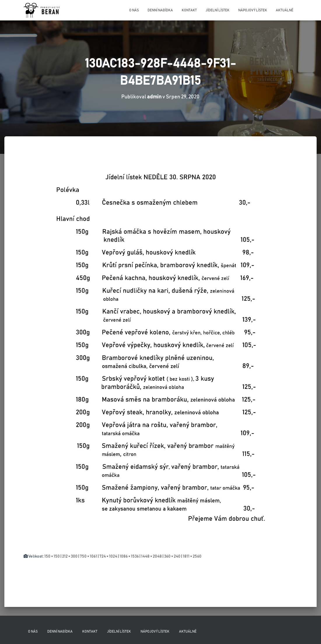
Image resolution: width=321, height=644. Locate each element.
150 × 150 (52, 556)
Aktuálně (285, 10)
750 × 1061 (88, 556)
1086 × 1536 (129, 556)
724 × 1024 (108, 556)
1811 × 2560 (192, 556)
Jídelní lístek (217, 10)
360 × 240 (172, 556)
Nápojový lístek (253, 10)
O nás (134, 10)
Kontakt (189, 10)
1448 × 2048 (151, 556)
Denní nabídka (160, 10)
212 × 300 (70, 556)
